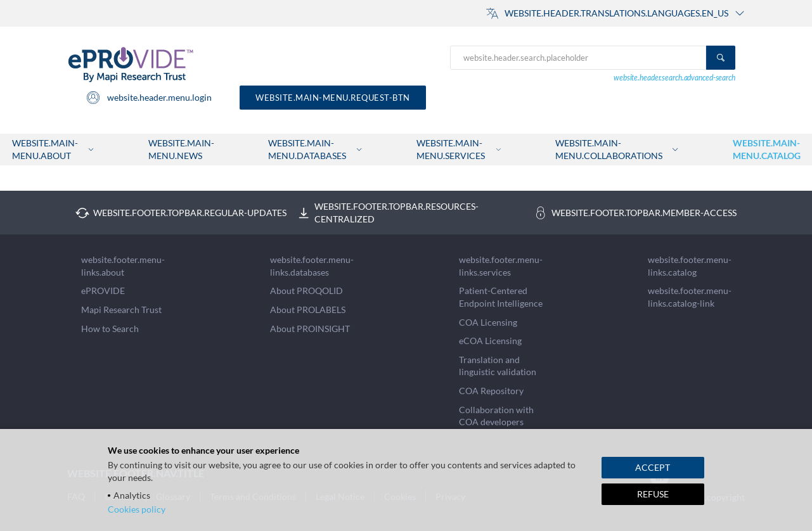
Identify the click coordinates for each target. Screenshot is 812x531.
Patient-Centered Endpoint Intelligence (501, 297)
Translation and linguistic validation (498, 366)
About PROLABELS (308, 310)
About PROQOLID (306, 291)
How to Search (110, 329)
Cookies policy (137, 509)
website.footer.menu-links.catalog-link (690, 297)
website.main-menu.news (181, 149)
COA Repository (491, 391)
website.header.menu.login (149, 98)
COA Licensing (488, 322)
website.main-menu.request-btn (333, 98)
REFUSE (653, 494)
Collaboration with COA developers (496, 416)
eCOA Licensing (490, 341)
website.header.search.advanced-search (674, 78)
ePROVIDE (103, 291)
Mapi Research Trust (121, 310)
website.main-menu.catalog (767, 149)
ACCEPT (653, 467)
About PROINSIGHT (310, 329)
